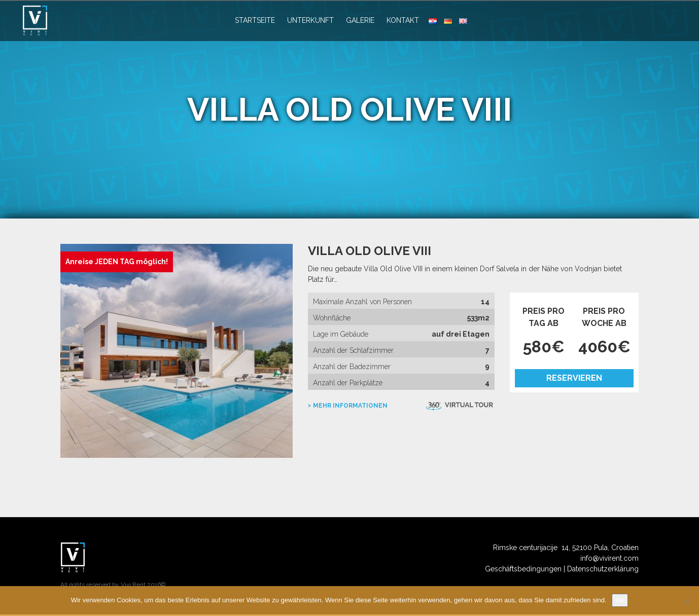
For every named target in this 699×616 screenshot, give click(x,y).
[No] (686, 601)
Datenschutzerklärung (603, 570)
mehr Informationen (350, 406)
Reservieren (574, 378)
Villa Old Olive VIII (370, 251)
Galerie (360, 20)
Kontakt (403, 20)
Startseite (255, 20)
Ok (620, 600)
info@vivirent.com (609, 560)
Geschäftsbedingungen (523, 570)
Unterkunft (310, 20)
